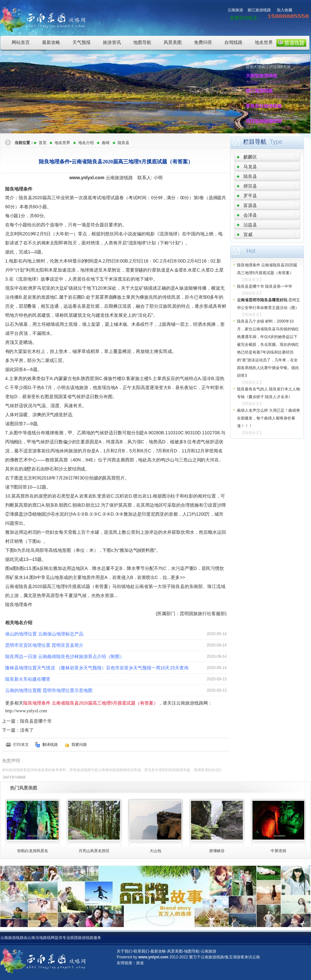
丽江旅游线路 (259, 10)
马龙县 (250, 167)
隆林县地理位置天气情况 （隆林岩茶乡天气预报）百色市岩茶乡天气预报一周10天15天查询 (97, 668)
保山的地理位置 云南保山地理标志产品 (44, 634)
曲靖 (106, 143)
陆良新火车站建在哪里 (28, 679)
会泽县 (250, 215)
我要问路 (79, 745)
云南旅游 (235, 10)
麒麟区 (250, 157)
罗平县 (250, 196)
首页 (43, 143)
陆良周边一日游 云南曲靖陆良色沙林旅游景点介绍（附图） (65, 656)
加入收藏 (284, 10)
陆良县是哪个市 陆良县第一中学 (265, 286)
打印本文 (21, 745)
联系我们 (141, 951)
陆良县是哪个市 (36, 721)
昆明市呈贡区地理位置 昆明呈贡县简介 (44, 645)
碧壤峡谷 (217, 851)
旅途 (140, 963)
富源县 (250, 205)
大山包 (155, 851)
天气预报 (81, 42)
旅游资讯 (112, 42)
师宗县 (250, 186)
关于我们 (124, 951)
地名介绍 (86, 143)
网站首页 (21, 42)
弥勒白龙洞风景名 (33, 851)
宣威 (248, 234)
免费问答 (203, 42)
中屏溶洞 (278, 851)
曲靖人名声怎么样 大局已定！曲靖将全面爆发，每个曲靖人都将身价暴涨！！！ (268, 418)
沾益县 (250, 225)
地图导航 (142, 42)
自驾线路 (233, 42)
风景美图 (173, 42)
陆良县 (123, 143)
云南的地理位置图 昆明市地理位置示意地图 (49, 690)
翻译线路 (50, 745)
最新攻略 (51, 42)
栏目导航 (255, 142)
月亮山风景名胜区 (94, 851)
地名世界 (264, 42)
